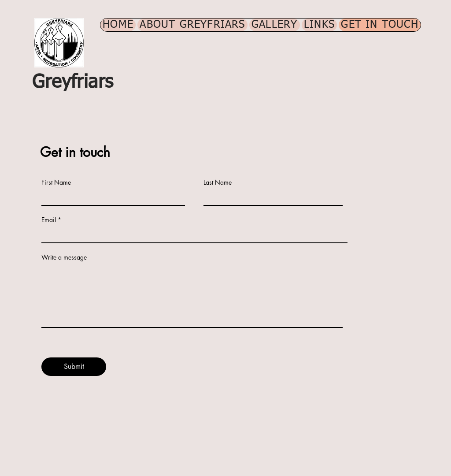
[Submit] (74, 367)
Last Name (218, 182)
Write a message (64, 257)
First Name (56, 182)
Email (49, 220)
